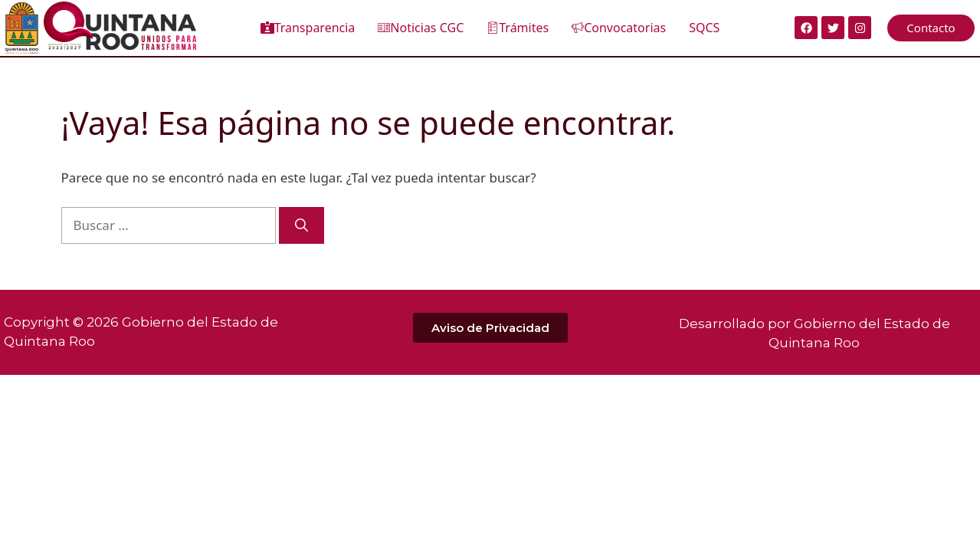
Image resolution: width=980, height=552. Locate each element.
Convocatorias (619, 28)
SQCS (704, 28)
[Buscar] (302, 225)
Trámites (518, 28)
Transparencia (308, 28)
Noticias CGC (421, 28)
